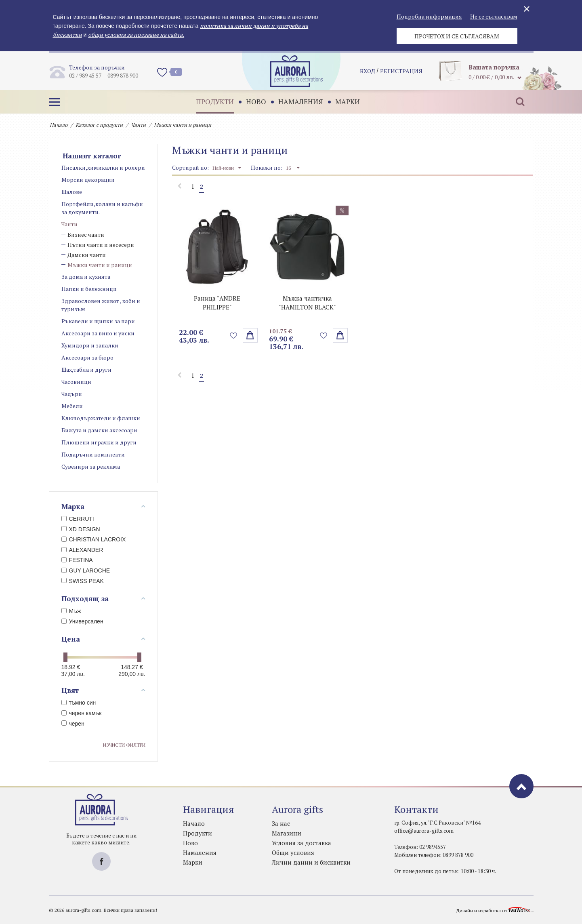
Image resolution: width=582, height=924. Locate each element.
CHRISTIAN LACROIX (94, 539)
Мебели (72, 406)
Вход (368, 71)
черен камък (82, 713)
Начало (59, 125)
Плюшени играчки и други (99, 442)
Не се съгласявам (494, 16)
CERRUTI (78, 519)
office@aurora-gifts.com (424, 831)
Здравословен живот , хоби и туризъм (101, 305)
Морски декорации (88, 180)
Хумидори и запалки (90, 345)
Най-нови (227, 168)
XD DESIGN (81, 529)
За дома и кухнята (86, 277)
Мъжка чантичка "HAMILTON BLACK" (307, 303)
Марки (347, 102)
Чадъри (72, 394)
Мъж (71, 611)
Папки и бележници (89, 289)
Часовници (76, 382)
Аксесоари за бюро (87, 357)
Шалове (72, 192)
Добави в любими (234, 335)
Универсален (82, 621)
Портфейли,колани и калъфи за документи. (102, 208)
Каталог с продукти (99, 125)
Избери (250, 335)
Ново (255, 102)
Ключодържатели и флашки (101, 418)
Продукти (214, 102)
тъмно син (79, 703)
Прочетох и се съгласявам (457, 36)
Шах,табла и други (86, 369)
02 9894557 (433, 847)
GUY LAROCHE (86, 570)
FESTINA (77, 560)
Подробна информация (429, 16)
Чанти (138, 125)
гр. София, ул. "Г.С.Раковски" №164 (437, 823)
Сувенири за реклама (91, 466)
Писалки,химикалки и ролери (103, 167)
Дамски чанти (87, 255)
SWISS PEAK (83, 581)
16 (293, 168)
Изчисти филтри (124, 745)
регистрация (401, 71)
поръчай (340, 335)
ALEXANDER (82, 550)
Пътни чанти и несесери (101, 245)
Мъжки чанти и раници (100, 265)
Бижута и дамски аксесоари (99, 430)
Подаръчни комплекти (93, 454)
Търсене (519, 102)
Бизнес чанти (86, 235)
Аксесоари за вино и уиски (98, 333)
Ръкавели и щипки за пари (98, 321)
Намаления (300, 102)
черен (73, 724)
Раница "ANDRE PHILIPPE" (217, 303)
